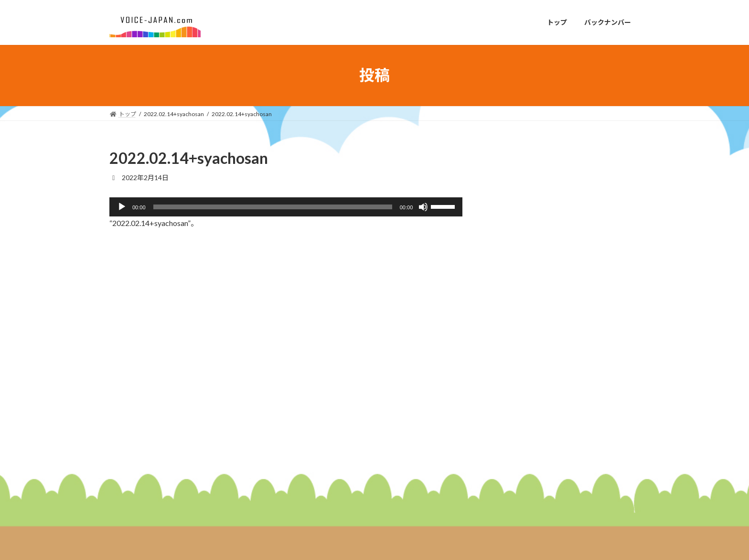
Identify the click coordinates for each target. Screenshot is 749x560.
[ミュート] (423, 207)
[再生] (122, 207)
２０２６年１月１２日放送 (579, 232)
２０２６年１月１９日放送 (579, 178)
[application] (286, 207)
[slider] (273, 207)
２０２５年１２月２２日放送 (582, 340)
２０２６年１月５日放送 (576, 286)
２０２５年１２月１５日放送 (582, 394)
